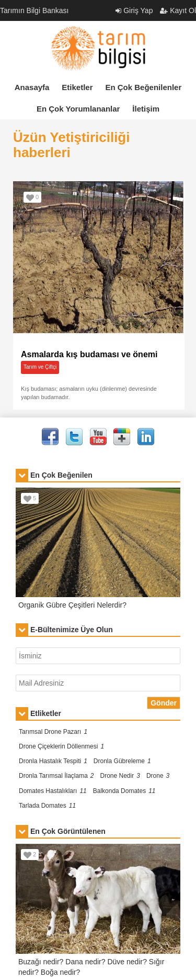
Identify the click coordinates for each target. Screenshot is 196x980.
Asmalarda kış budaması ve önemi (89, 354)
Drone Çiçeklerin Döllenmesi (61, 746)
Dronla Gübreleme (122, 761)
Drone (158, 776)
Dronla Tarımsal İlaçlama (56, 776)
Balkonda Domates (124, 791)
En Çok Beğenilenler (143, 87)
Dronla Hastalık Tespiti (53, 761)
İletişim (146, 109)
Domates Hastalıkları (53, 791)
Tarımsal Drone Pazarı (53, 732)
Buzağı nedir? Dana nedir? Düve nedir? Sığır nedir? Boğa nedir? (91, 967)
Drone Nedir (120, 776)
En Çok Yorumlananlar (78, 109)
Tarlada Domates (47, 806)
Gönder (164, 703)
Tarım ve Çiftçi (40, 367)
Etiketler (77, 87)
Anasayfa (32, 87)
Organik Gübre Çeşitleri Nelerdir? (72, 605)
